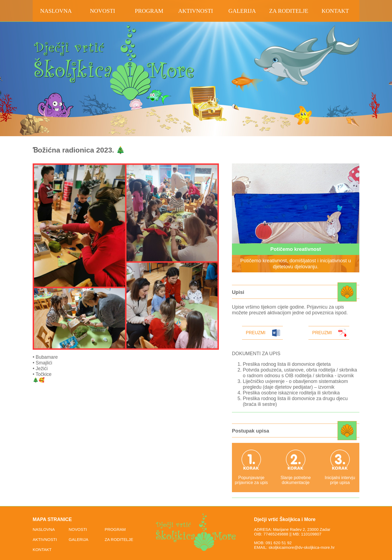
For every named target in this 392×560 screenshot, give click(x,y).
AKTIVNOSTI (45, 539)
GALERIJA (78, 539)
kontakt (335, 11)
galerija (242, 11)
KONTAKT (42, 550)
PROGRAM (115, 529)
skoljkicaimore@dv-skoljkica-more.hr (302, 547)
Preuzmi (256, 333)
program (149, 11)
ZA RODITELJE (119, 539)
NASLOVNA (44, 529)
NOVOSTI (78, 529)
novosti (102, 11)
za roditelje (289, 11)
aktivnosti (196, 11)
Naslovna (56, 11)
